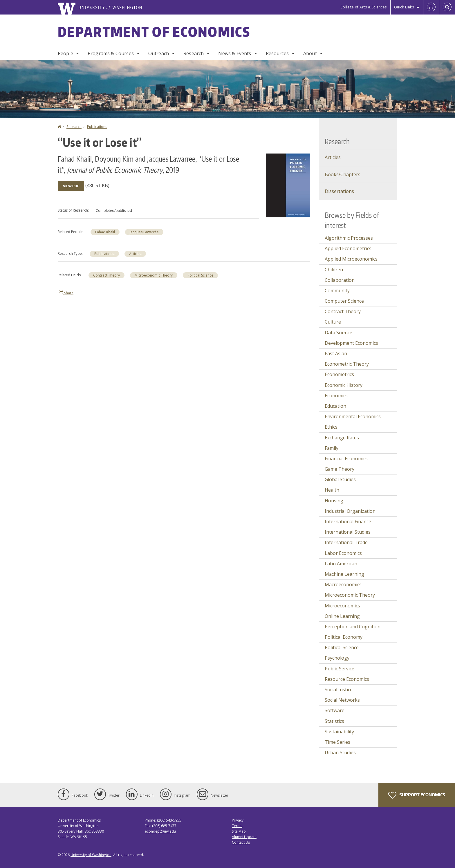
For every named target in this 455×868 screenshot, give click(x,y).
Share (66, 293)
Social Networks (342, 700)
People (65, 53)
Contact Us (241, 842)
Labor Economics (343, 553)
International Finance (348, 521)
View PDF (71, 186)
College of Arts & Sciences (364, 7)
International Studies (348, 532)
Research (194, 53)
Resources (277, 53)
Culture (333, 322)
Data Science (338, 333)
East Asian (336, 353)
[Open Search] (447, 7)
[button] (288, 185)
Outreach (159, 53)
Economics (336, 396)
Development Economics (351, 343)
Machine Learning (344, 574)
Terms (237, 826)
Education (335, 406)
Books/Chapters (343, 174)
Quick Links (404, 7)
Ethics (331, 427)
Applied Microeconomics (351, 259)
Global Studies (340, 479)
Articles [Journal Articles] (333, 157)
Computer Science (344, 301)
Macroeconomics (343, 584)
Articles (135, 254)
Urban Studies (340, 752)
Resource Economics (347, 679)
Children (334, 270)
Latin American (341, 564)
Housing (334, 501)
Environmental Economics (353, 416)
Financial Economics (346, 459)
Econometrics (339, 374)
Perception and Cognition (353, 627)
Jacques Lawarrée (144, 232)
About (310, 53)
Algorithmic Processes (349, 238)
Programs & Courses (111, 53)
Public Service (340, 669)
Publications (97, 127)
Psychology (337, 658)
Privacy (238, 820)
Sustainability (339, 732)
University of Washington (91, 855)
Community (337, 290)
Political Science (200, 275)
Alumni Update (244, 837)
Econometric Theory (347, 364)
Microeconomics (342, 606)
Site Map (239, 831)
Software (335, 710)
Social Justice (339, 690)
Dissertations (339, 191)
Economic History (344, 385)
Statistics (334, 721)
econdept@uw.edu (160, 831)
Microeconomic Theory (154, 275)
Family (332, 448)
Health (332, 490)
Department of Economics (154, 32)
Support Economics (417, 795)
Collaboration (340, 280)
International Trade (346, 542)
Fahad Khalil (105, 232)
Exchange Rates (342, 438)
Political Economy (344, 637)
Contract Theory (106, 275)
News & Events (235, 53)
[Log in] (431, 7)
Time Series (337, 742)
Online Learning (342, 616)
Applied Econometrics (348, 248)
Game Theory (340, 469)
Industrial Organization (350, 511)
